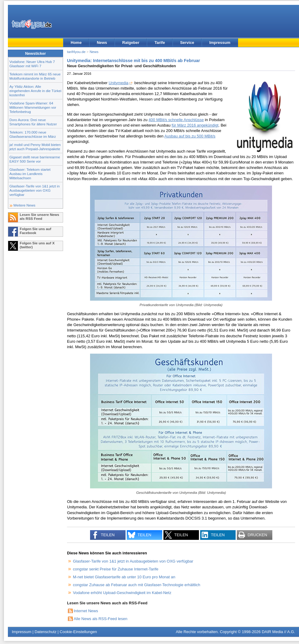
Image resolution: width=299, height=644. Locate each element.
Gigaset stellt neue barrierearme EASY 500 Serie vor (35, 159)
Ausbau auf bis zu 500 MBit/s (190, 136)
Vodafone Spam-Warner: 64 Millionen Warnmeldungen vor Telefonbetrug (33, 107)
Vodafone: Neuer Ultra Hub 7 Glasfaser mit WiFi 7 (32, 64)
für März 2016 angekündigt (195, 125)
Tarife (160, 43)
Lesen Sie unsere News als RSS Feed (39, 216)
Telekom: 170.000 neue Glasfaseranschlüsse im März (33, 134)
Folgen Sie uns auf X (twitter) (37, 245)
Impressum (220, 43)
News (102, 43)
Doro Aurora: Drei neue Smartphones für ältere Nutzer (33, 122)
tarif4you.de (76, 52)
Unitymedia (118, 83)
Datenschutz (45, 632)
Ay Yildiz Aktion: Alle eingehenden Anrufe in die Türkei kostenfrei (35, 91)
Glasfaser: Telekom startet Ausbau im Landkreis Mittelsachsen (30, 174)
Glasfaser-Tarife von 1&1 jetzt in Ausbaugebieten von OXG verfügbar (35, 190)
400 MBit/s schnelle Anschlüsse (176, 120)
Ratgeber (131, 43)
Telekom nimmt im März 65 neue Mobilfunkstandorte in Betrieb (35, 76)
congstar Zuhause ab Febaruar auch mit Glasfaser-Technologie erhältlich (137, 585)
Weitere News (24, 205)
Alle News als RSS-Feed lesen (101, 619)
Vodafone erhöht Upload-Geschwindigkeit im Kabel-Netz (122, 593)
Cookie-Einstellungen (78, 632)
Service (187, 43)
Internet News (86, 611)
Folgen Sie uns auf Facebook (35, 231)
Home (76, 43)
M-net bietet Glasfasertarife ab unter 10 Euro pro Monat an (124, 577)
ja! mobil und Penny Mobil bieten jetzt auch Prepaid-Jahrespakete (35, 147)
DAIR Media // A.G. (278, 632)
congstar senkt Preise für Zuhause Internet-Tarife (116, 569)
